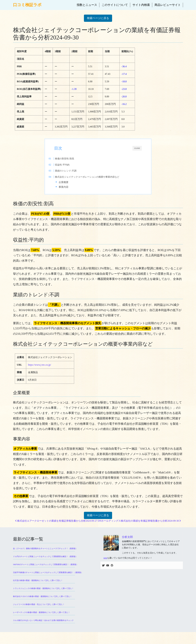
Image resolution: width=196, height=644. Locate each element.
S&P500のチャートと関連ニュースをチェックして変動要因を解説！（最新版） (46, 567)
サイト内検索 (141, 5)
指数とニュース (87, 5)
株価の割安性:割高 (71, 159)
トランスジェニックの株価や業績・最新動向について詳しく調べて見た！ (43, 591)
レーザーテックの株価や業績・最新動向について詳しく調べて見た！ (41, 615)
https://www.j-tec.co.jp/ (40, 367)
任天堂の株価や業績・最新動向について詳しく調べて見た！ (38, 583)
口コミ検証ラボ (27, 5)
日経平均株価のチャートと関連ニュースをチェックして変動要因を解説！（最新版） (48, 575)
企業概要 (69, 182)
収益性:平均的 (68, 165)
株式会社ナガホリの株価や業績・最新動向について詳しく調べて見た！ (42, 599)
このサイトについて (115, 5)
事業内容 (69, 187)
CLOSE (137, 148)
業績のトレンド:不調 (72, 171)
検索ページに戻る (98, 18)
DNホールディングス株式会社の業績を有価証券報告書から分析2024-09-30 (139, 524)
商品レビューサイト (168, 5)
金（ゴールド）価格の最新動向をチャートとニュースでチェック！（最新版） (45, 551)
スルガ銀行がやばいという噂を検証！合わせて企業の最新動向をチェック (43, 623)
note (105, 561)
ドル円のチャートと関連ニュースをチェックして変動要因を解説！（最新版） (45, 559)
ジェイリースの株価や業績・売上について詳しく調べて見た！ (39, 607)
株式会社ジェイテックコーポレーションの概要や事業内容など (93, 177)
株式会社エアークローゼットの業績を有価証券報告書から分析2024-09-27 (56, 524)
